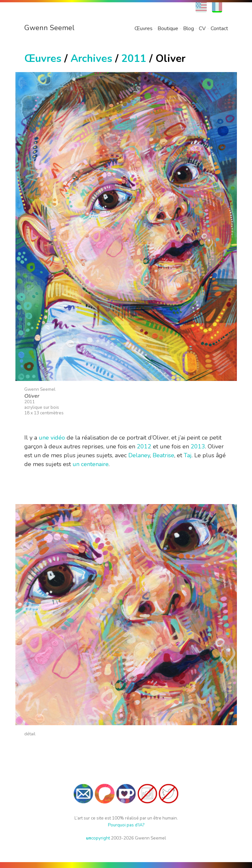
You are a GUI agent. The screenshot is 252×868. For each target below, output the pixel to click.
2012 (144, 446)
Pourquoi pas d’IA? (126, 825)
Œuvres (144, 28)
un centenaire (91, 464)
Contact (219, 28)
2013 (198, 446)
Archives (91, 58)
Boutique (168, 28)
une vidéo (52, 438)
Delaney (139, 455)
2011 (134, 58)
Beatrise (163, 455)
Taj (188, 455)
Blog (189, 28)
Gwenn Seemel (49, 28)
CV (202, 28)
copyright (98, 838)
